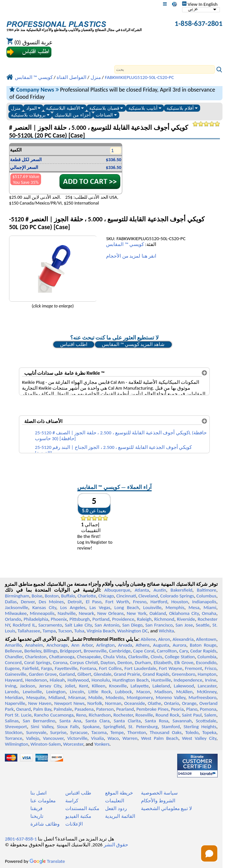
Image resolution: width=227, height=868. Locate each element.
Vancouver (53, 738)
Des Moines (51, 602)
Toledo (192, 732)
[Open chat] (209, 853)
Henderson (36, 680)
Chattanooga (62, 657)
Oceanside (135, 703)
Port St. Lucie (18, 715)
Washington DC (133, 631)
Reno (81, 715)
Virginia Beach (101, 631)
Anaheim (34, 645)
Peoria (177, 709)
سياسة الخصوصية (159, 793)
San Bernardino (39, 721)
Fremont (194, 668)
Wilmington (16, 744)
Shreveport (16, 727)
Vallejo (32, 738)
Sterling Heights (200, 727)
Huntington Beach (131, 680)
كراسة (72, 801)
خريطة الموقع (119, 793)
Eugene (12, 668)
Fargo (47, 668)
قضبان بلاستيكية (106, 108)
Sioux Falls (68, 727)
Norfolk (95, 703)
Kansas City (44, 607)
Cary (184, 651)
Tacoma (99, 732)
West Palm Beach (160, 738)
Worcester (73, 744)
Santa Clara (97, 721)
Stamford (171, 727)
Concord (13, 662)
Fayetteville (66, 668)
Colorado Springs (177, 596)
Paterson (105, 709)
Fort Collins (110, 668)
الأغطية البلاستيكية (65, 108)
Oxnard (23, 709)
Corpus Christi (84, 662)
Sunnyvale (36, 732)
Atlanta (142, 590)
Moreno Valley (171, 697)
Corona (60, 662)
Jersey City (50, 686)
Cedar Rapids (203, 651)
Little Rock (100, 692)
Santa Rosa (157, 721)
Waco (113, 738)
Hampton (207, 674)
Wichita (166, 631)
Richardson (100, 715)
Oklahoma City (184, 613)
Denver (28, 602)
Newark (86, 613)
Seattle (202, 625)
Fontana (88, 668)
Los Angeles (73, 607)
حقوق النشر (116, 845)
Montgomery (140, 697)
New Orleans (111, 613)
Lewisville (32, 692)
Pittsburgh (80, 619)
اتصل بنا (38, 793)
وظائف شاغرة (45, 824)
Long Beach (127, 607)
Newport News (70, 703)
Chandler (14, 657)
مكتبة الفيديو (78, 816)
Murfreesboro (202, 697)
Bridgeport (70, 651)
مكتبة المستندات (82, 808)
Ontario (172, 703)
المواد (33, 108)
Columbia (207, 657)
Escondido (206, 662)
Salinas (12, 721)
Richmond (164, 619)
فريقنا (36, 808)
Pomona (208, 709)
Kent (83, 686)
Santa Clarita (127, 721)
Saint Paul (192, 715)
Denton (125, 662)
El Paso (94, 602)
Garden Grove (43, 674)
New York (137, 613)
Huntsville (161, 680)
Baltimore (207, 590)
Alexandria (183, 639)
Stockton (14, 732)
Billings (51, 651)
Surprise (58, 732)
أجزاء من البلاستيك (73, 115)
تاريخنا (37, 816)
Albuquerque (117, 590)
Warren (130, 738)
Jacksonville (16, 607)
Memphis (175, 607)
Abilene (148, 639)
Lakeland (161, 686)
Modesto (115, 697)
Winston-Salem (46, 744)
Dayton (108, 662)
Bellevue (13, 651)
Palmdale (63, 709)
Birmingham (17, 596)
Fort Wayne (170, 668)
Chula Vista (114, 657)
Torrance (14, 738)
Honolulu (101, 680)
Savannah (182, 721)
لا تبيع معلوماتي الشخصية (166, 808)
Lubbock (124, 692)
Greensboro (183, 674)
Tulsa (79, 631)
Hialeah (57, 680)
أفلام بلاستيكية (182, 108)
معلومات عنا (43, 801)
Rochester (123, 715)
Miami (210, 607)
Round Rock (167, 715)
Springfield (114, 727)
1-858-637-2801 (199, 23)
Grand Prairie (127, 674)
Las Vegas (100, 607)
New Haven (40, 703)
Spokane (91, 727)
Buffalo (68, 596)
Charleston (36, 657)
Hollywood (78, 680)
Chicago (106, 596)
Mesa (194, 607)
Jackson (28, 686)
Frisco (211, 668)
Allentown (206, 639)
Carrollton (167, 651)
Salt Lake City (78, 625)
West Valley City (199, 738)
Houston (180, 602)
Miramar (77, 697)
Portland (101, 619)
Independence (188, 680)
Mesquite (36, 697)
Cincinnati (126, 596)
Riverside (186, 619)
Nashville (67, 613)
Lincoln (77, 692)
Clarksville (138, 657)
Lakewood (184, 686)
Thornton (137, 732)
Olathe (154, 703)
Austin (160, 590)
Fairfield (30, 668)
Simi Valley (42, 727)
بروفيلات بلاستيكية (30, 115)
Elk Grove (184, 662)
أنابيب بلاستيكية (145, 108)
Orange (189, 703)
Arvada (125, 645)
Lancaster (207, 686)
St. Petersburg (143, 727)
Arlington (105, 645)
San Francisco (159, 625)
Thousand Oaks (166, 732)
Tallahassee (29, 631)
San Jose (184, 625)
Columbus (206, 596)
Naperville (15, 703)
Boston (52, 596)
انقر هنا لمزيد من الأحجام (131, 256)
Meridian (14, 697)
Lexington (56, 692)
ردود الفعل (116, 808)
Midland (57, 697)
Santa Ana (70, 721)
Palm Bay (42, 709)
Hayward (14, 680)
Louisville (152, 607)
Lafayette (140, 686)
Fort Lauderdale (140, 668)
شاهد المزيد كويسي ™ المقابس (133, 344)
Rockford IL (24, 625)
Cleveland (148, 596)
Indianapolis (204, 602)
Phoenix (59, 619)
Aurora (179, 645)
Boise (37, 596)
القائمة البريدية (120, 816)
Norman (113, 703)
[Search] (165, 69)
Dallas (11, 602)
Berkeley (33, 651)
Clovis (157, 657)
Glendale (102, 674)
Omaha (209, 613)
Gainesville (16, 674)
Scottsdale (206, 721)
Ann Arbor (82, 645)
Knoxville (118, 686)
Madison (163, 692)
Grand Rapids (156, 674)
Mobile (95, 697)
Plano (192, 709)
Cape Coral (144, 651)
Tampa (49, 631)
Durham (143, 662)
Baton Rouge (203, 645)
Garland (67, 674)
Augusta (161, 645)
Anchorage (57, 645)
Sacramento (50, 625)
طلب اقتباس (78, 793)
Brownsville (95, 651)
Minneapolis (42, 613)
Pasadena (84, 709)
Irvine (211, 680)
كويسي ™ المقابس (125, 244)
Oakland (158, 613)
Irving (11, 686)
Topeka (209, 732)
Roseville (144, 715)
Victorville (77, 738)
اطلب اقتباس (74, 344)
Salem (210, 715)
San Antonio (107, 625)
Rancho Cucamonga (54, 715)
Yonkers (102, 744)
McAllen (184, 692)
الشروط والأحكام (158, 801)
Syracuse (79, 732)
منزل (16, 108)
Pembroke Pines (152, 709)
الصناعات (106, 115)
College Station (180, 657)
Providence (123, 619)
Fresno (140, 602)
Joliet (70, 686)
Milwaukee (16, 613)
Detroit (75, 602)
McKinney (207, 692)
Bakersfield (181, 590)
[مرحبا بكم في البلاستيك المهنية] (74, 24)
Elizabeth (163, 662)
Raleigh (144, 619)
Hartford (159, 602)
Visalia (98, 738)
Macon (143, 692)
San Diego (132, 625)
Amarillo (13, 645)
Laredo (12, 692)
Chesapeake (89, 657)
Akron (164, 639)
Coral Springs (37, 662)
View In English (200, 4)
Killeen (98, 686)
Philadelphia (36, 619)
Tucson (65, 631)
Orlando (13, 619)
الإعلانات (74, 824)
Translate (47, 861)
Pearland (125, 709)
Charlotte (87, 596)
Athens (143, 645)
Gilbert (84, 674)
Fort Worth (117, 602)
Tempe (117, 732)
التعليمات (115, 801)
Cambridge (120, 651)
